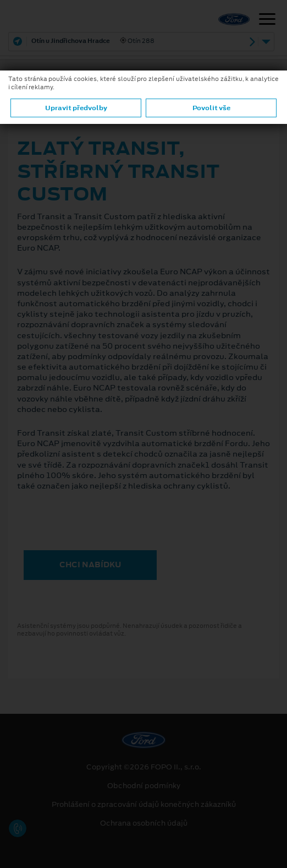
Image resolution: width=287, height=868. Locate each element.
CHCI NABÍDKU (90, 565)
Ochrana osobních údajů (144, 823)
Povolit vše (211, 108)
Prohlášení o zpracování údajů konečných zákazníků (144, 805)
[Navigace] (267, 20)
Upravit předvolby (76, 108)
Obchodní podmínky (144, 786)
